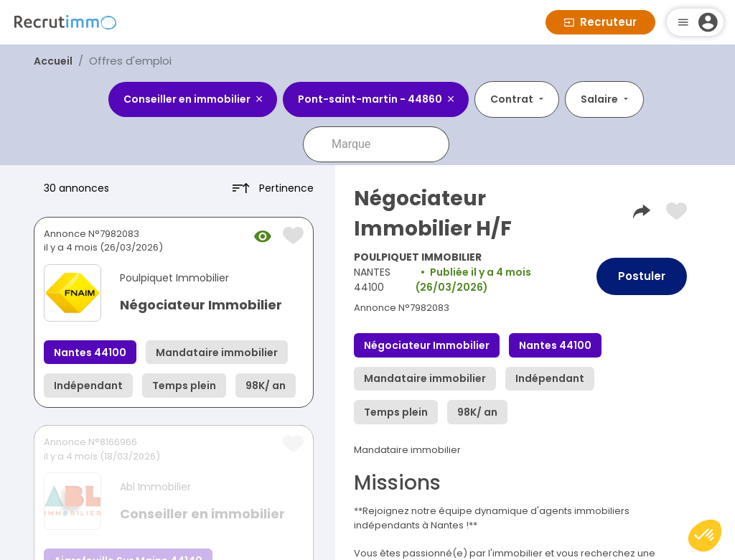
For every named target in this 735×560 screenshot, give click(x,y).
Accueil (53, 61)
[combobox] (386, 144)
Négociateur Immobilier (201, 305)
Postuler (642, 276)
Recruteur (600, 22)
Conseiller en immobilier (202, 514)
